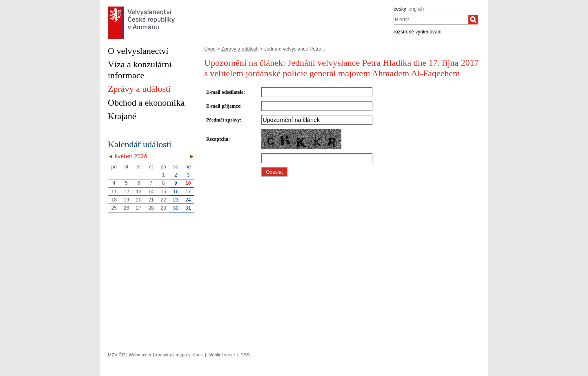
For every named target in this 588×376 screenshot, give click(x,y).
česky (400, 9)
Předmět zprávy (223, 120)
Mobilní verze (222, 355)
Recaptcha (217, 139)
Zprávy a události (240, 49)
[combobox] (431, 20)
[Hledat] (473, 20)
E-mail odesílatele (225, 92)
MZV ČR (116, 355)
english (416, 9)
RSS (245, 355)
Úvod (210, 49)
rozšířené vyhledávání (418, 32)
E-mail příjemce (223, 106)
